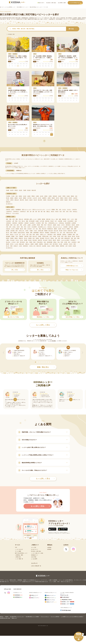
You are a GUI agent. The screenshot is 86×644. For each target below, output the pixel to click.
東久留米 (35, 240)
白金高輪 (44, 246)
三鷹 (79, 242)
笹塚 (72, 229)
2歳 (33, 211)
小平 (34, 229)
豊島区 (72, 196)
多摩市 (62, 200)
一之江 (72, 219)
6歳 (44, 211)
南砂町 (8, 244)
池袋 (57, 219)
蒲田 (21, 225)
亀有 (42, 225)
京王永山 (50, 227)
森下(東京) (55, 244)
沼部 (56, 238)
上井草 (25, 225)
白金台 (49, 246)
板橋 (60, 219)
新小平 (8, 233)
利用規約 (7, 617)
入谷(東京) (9, 221)
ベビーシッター (41, 18)
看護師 (53, 210)
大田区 (50, 196)
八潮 (66, 246)
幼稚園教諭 (18, 210)
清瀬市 (45, 200)
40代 (71, 211)
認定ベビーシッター (27, 210)
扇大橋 (70, 246)
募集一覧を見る (46, 367)
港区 (17, 196)
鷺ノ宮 (64, 229)
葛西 (11, 225)
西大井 (74, 236)
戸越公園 (26, 236)
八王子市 (35, 198)
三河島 (66, 242)
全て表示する (9, 204)
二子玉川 (13, 242)
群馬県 (16, 190)
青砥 (10, 219)
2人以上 (64, 210)
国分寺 (21, 229)
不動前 (31, 242)
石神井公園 (41, 231)
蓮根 (78, 238)
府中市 (58, 198)
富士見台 (8, 242)
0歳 (28, 211)
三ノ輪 (16, 244)
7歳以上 (48, 211)
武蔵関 (36, 244)
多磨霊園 (59, 234)
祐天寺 (71, 244)
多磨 (55, 234)
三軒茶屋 (12, 231)
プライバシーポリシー (45, 617)
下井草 (27, 231)
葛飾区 (25, 198)
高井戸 (8, 234)
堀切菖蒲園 (50, 242)
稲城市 (66, 200)
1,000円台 (74, 210)
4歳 (39, 211)
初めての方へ (41, 3)
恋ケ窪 (13, 229)
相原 (7, 219)
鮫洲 (75, 229)
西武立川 (42, 233)
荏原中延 (47, 221)
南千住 (12, 244)
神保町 (28, 233)
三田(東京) (74, 242)
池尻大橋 (48, 219)
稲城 (76, 219)
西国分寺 (21, 238)
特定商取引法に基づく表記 (5, 618)
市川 (68, 219)
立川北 (24, 234)
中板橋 (39, 236)
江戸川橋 (42, 221)
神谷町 (38, 225)
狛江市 (35, 200)
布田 (18, 242)
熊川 (25, 227)
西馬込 (52, 238)
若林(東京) (26, 246)
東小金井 (45, 240)
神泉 (11, 233)
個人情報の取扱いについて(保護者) (32, 617)
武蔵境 (32, 244)
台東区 (29, 196)
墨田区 (33, 196)
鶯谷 (16, 221)
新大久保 (56, 231)
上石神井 (34, 225)
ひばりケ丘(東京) (65, 240)
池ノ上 (53, 219)
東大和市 (40, 200)
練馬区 (16, 198)
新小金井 (75, 231)
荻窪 (43, 223)
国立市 (27, 200)
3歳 (36, 211)
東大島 (30, 240)
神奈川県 (34, 190)
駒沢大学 (44, 229)
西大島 (78, 236)
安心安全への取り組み (51, 3)
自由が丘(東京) (21, 233)
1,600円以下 (9, 211)
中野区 (64, 196)
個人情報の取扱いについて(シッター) (17, 617)
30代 (67, 211)
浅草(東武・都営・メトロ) (30, 219)
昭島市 (62, 198)
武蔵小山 (27, 244)
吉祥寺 (78, 225)
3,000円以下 (23, 211)
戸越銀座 (21, 236)
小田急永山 (61, 223)
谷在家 (74, 246)
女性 (60, 210)
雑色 (75, 233)
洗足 (64, 233)
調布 (74, 234)
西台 (34, 238)
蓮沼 (75, 238)
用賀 (75, 244)
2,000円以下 (16, 211)
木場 (7, 227)
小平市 (8, 200)
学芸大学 (50, 225)
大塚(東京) (15, 223)
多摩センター (43, 234)
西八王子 (47, 238)
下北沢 (35, 231)
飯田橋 (43, 219)
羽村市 (70, 200)
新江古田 (51, 231)
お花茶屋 (74, 223)
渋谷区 (60, 196)
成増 (62, 236)
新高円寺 (70, 231)
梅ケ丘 (23, 221)
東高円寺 (40, 240)
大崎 (76, 221)
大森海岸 (26, 223)
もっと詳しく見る (45, 479)
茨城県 (8, 190)
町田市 (70, 198)
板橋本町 (64, 219)
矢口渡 (61, 244)
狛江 (37, 229)
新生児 (53, 211)
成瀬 (66, 236)
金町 (18, 225)
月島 (77, 234)
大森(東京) (21, 223)
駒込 (40, 229)
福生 (27, 242)
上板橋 (29, 225)
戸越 (17, 236)
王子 (56, 221)
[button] (35, 362)
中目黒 (59, 236)
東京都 (29, 190)
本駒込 (55, 242)
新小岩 (65, 231)
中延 (51, 236)
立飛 (27, 234)
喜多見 (73, 225)
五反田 (60, 229)
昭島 (17, 219)
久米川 (29, 227)
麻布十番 (39, 246)
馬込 (59, 242)
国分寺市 (22, 200)
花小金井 (12, 240)
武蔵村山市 (56, 200)
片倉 (15, 225)
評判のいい (9, 213)
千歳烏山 (64, 234)
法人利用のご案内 (62, 3)
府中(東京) (22, 242)
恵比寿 (52, 221)
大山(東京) (32, 223)
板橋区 (12, 198)
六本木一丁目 (32, 246)
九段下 (18, 227)
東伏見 (54, 240)
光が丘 (17, 240)
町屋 (62, 242)
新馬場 (15, 233)
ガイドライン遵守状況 (55, 617)
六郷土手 (16, 246)
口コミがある (16, 213)
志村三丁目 (21, 231)
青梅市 (53, 198)
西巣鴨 (30, 238)
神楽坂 (8, 225)
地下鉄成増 (32, 221)
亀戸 (45, 225)
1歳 (30, 211)
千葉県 (25, 190)
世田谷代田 (53, 233)
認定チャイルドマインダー (39, 210)
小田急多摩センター (53, 223)
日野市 (12, 200)
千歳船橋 (70, 234)
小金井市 (75, 198)
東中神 (50, 240)
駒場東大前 (50, 229)
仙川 (61, 233)
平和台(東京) (40, 242)
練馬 (62, 238)
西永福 (69, 236)
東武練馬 (8, 236)
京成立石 (8, 229)
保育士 (13, 210)
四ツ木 (8, 246)
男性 (57, 210)
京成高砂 (76, 227)
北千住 (63, 225)
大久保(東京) (70, 221)
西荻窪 (8, 238)
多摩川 (37, 234)
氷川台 (21, 240)
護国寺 (55, 229)
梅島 (27, 221)
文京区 (25, 196)
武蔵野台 (41, 244)
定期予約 (8, 210)
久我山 (14, 227)
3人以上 (69, 210)
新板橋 (46, 231)
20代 (64, 211)
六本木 (20, 246)
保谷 (45, 242)
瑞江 (69, 242)
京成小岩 (71, 227)
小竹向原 (29, 229)
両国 (11, 246)
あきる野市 (76, 200)
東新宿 (57, 246)
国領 (25, 229)
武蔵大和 (46, 244)
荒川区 (8, 198)
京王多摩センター (42, 227)
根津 (59, 238)
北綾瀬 (54, 225)
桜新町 (68, 229)
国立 (22, 227)
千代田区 (8, 196)
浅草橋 (39, 219)
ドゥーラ (48, 210)
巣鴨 (31, 233)
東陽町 (13, 236)
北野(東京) (68, 225)
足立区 (20, 198)
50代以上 (75, 211)
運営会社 (2, 617)
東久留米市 (50, 200)
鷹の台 (12, 234)
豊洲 (30, 236)
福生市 (31, 200)
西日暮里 (42, 238)
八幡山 (8, 240)
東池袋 (26, 240)
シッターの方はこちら (76, 3)
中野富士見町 (45, 236)
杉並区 (68, 196)
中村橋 (54, 236)
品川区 (42, 196)
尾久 (46, 223)
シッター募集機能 (52, 341)
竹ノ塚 (16, 234)
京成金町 (65, 227)
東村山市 (17, 200)
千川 (58, 233)
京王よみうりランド (58, 227)
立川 (20, 234)
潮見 (17, 231)
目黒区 (46, 196)
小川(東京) (38, 223)
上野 (13, 221)
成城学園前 (36, 233)
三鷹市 (49, 198)
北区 (76, 196)
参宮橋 (8, 231)
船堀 (34, 242)
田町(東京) (50, 234)
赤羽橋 (53, 246)
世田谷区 (55, 196)
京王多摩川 (34, 227)
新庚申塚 (62, 246)
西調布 (37, 238)
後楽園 (17, 229)
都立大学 (35, 236)
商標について (14, 618)
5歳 (42, 211)
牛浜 (20, 221)
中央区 (13, 196)
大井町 (65, 221)
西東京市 (8, 202)
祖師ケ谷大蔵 (69, 233)
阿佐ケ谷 (21, 219)
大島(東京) (9, 223)
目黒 (51, 244)
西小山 (26, 238)
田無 (30, 234)
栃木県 (12, 190)
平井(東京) (73, 240)
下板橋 (31, 231)
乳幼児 (57, 211)
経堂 (10, 227)
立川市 (39, 198)
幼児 (61, 211)
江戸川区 (29, 198)
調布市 (66, 198)
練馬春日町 (67, 238)
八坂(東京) (66, 244)
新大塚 (61, 231)
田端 (34, 234)
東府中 (59, 240)
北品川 (59, 225)
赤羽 (13, 219)
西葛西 (12, 238)
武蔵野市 (44, 198)
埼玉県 (20, 190)
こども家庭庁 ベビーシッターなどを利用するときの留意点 (72, 617)
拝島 (72, 238)
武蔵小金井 (21, 244)
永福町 (37, 221)
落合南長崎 (68, 223)
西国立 (16, 238)
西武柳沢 (47, 233)
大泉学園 (60, 221)
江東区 (37, 196)
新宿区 (20, 196)
